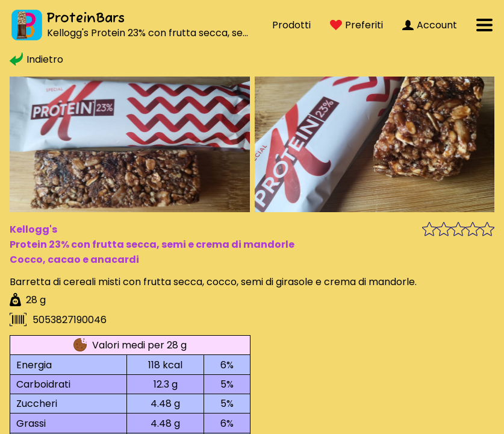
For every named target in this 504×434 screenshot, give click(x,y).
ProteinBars (86, 19)
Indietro (36, 59)
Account (430, 25)
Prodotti (291, 25)
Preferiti (356, 25)
